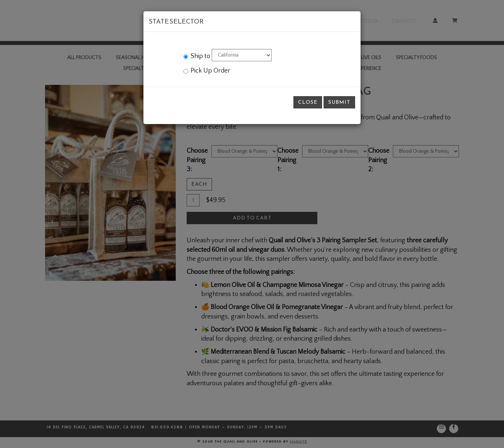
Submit (339, 102)
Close (308, 102)
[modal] (252, 224)
